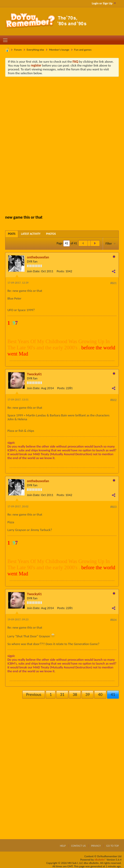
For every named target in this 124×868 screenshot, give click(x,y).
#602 (113, 400)
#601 (113, 283)
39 (87, 694)
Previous (34, 694)
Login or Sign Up (104, 3)
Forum (18, 50)
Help (63, 846)
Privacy (96, 846)
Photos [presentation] (51, 234)
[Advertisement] (62, 145)
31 (62, 694)
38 (75, 694)
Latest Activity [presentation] (31, 234)
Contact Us (78, 846)
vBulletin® (100, 860)
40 (100, 694)
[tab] (12, 234)
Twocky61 (34, 374)
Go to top (112, 846)
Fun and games (83, 50)
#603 (113, 507)
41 (113, 694)
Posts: (61, 271)
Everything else (35, 50)
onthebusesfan (38, 257)
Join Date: (34, 271)
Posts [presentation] (12, 234)
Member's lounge (59, 50)
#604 (113, 620)
